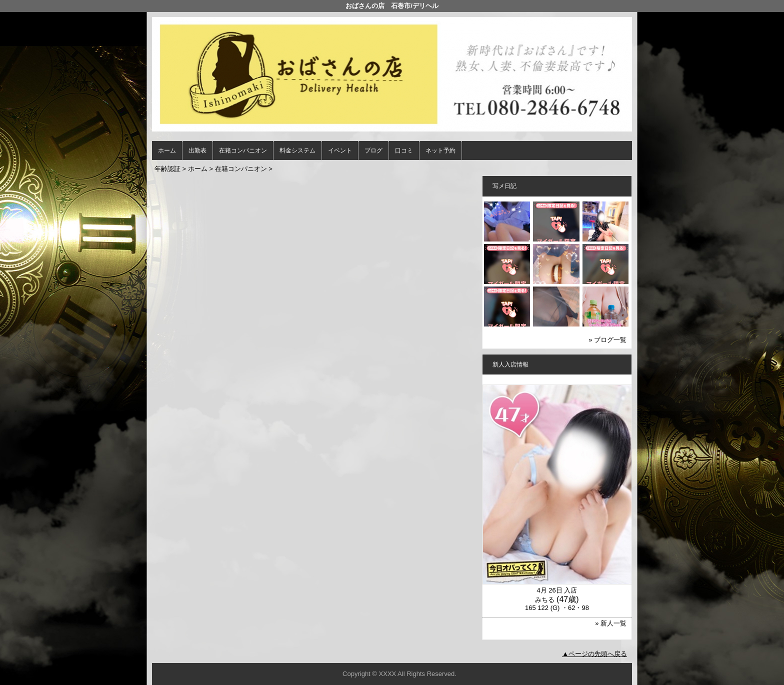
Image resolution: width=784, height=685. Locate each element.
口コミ (404, 150)
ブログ (373, 150)
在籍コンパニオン (243, 150)
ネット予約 (440, 150)
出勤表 (197, 150)
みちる (545, 600)
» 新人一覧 (611, 623)
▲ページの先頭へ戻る (594, 654)
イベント (340, 150)
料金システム (297, 150)
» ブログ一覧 (607, 340)
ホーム (167, 150)
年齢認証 (167, 169)
